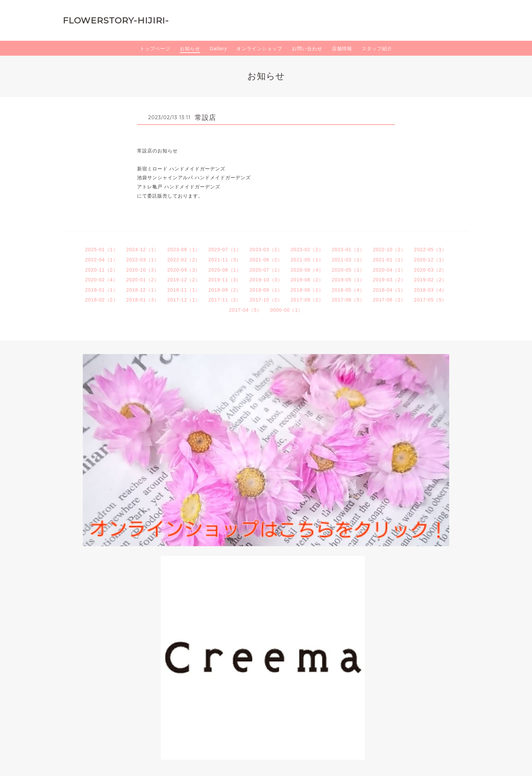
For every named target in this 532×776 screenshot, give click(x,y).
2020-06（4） (307, 270)
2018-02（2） (102, 300)
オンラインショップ (259, 49)
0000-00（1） (287, 310)
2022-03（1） (143, 260)
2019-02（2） (430, 280)
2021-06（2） (266, 260)
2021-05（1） (307, 260)
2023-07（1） (225, 250)
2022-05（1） (430, 250)
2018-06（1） (307, 290)
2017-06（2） (389, 300)
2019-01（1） (102, 290)
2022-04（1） (102, 260)
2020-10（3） (143, 270)
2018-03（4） (430, 290)
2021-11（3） (225, 260)
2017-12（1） (184, 300)
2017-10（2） (266, 300)
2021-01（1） (389, 260)
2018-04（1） (389, 290)
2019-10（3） (266, 280)
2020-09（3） (184, 270)
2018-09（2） (225, 290)
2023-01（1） (348, 250)
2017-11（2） (225, 300)
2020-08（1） (225, 270)
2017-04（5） (245, 310)
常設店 (205, 117)
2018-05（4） (348, 290)
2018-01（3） (143, 300)
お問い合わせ (307, 49)
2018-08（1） (266, 290)
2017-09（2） (307, 300)
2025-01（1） (102, 250)
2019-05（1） (348, 280)
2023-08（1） (184, 250)
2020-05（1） (348, 270)
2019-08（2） (307, 280)
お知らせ (190, 49)
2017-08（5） (348, 300)
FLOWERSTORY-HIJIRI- (116, 20)
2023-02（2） (307, 250)
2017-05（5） (430, 300)
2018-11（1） (184, 290)
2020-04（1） (389, 270)
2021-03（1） (348, 260)
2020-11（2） (102, 270)
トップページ (155, 49)
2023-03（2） (266, 250)
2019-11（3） (225, 280)
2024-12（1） (143, 250)
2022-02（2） (184, 260)
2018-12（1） (143, 290)
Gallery (218, 49)
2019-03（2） (389, 280)
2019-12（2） (184, 280)
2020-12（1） (430, 260)
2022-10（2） (389, 250)
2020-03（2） (430, 270)
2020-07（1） (266, 270)
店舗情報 (342, 49)
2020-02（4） (102, 280)
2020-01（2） (143, 280)
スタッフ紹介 (377, 49)
